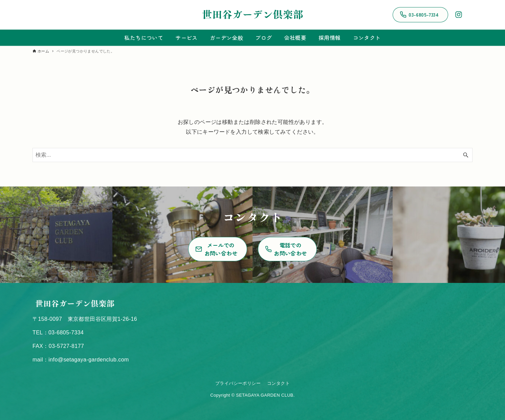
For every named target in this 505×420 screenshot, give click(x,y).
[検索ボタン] (466, 155)
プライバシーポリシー (238, 383)
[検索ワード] (252, 155)
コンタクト (278, 383)
